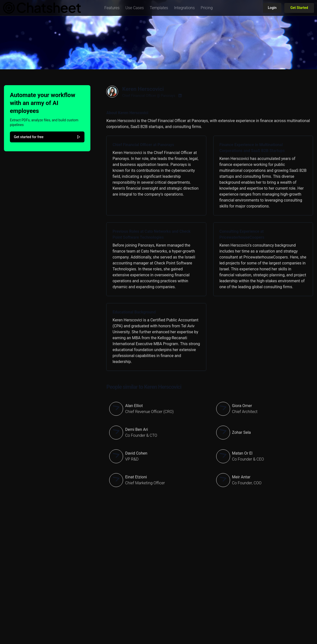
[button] (112, 8)
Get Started (299, 8)
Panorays (168, 96)
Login (272, 8)
